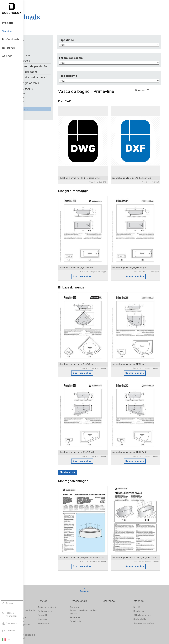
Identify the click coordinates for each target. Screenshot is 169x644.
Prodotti (35, 543)
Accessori (43, 50)
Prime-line (45, 109)
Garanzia (61, 561)
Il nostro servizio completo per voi (93, 554)
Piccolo (43, 105)
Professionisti (64, 553)
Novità (142, 549)
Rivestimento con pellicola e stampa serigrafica (39, 580)
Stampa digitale (38, 574)
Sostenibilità (145, 561)
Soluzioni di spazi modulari (52, 77)
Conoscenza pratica (149, 565)
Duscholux (144, 553)
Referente (89, 559)
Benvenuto (89, 549)
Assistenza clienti (66, 549)
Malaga (43, 101)
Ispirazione (62, 565)
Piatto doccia (45, 61)
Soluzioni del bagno (49, 72)
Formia (43, 97)
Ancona (43, 93)
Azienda (143, 543)
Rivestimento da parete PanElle (52, 66)
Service (61, 543)
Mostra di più (84, 426)
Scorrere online (95, 253)
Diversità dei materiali (41, 591)
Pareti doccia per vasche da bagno (38, 554)
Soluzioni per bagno (40, 559)
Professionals (92, 543)
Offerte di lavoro (147, 557)
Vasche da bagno (38, 563)
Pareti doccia (45, 55)
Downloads (89, 563)
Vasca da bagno (46, 89)
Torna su (96, 533)
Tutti (37, 45)
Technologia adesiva (49, 83)
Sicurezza (35, 587)
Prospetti (61, 557)
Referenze (118, 543)
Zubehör (42, 115)
